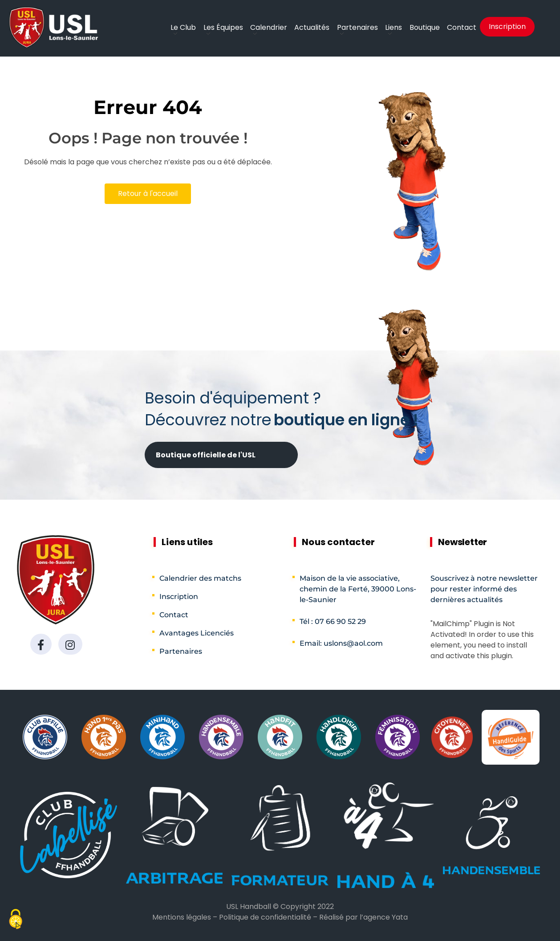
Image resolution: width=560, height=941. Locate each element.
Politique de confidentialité (265, 917)
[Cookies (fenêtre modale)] (16, 920)
